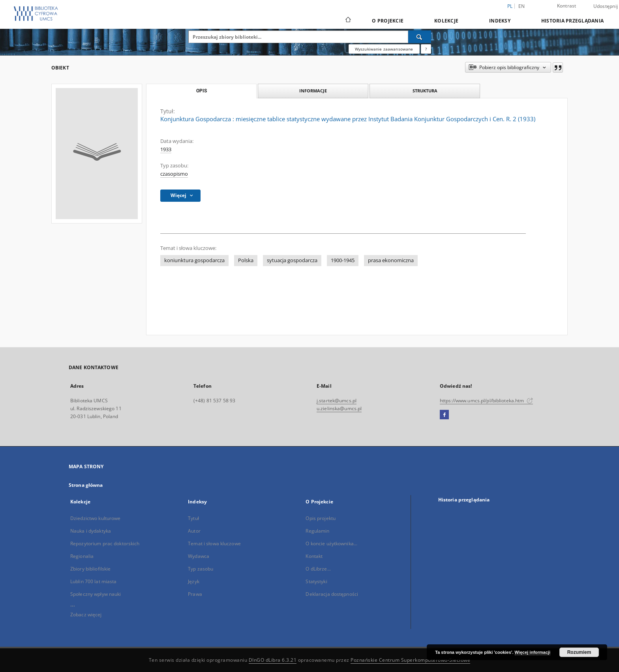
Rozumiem (579, 652)
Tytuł (193, 518)
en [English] (522, 6)
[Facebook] (444, 415)
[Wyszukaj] (420, 37)
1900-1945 (343, 260)
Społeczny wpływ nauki (96, 594)
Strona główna (86, 485)
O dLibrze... (318, 569)
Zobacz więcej (86, 615)
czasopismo (174, 174)
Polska (246, 260)
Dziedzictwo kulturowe (96, 518)
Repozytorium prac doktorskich (105, 543)
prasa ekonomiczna (391, 260)
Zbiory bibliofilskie (90, 569)
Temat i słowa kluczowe (214, 543)
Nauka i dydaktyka (91, 531)
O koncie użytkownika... (331, 543)
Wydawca (199, 556)
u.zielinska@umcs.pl (339, 408)
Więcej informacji (533, 652)
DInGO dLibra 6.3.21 (273, 660)
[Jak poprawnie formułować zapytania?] (426, 49)
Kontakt (314, 556)
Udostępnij (606, 6)
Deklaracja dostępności (332, 594)
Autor (194, 531)
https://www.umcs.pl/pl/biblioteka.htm (486, 401)
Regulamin (317, 531)
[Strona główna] (348, 21)
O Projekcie (388, 21)
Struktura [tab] (425, 91)
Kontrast (567, 6)
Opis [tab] (202, 91)
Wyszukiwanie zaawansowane (384, 49)
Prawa (195, 594)
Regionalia (82, 556)
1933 (166, 149)
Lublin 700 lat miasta (94, 581)
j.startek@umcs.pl (337, 401)
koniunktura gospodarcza (194, 260)
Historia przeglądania (572, 21)
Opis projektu (321, 518)
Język (194, 581)
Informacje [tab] (313, 91)
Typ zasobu (201, 569)
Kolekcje (446, 21)
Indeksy (500, 21)
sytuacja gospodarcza (292, 260)
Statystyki (316, 581)
